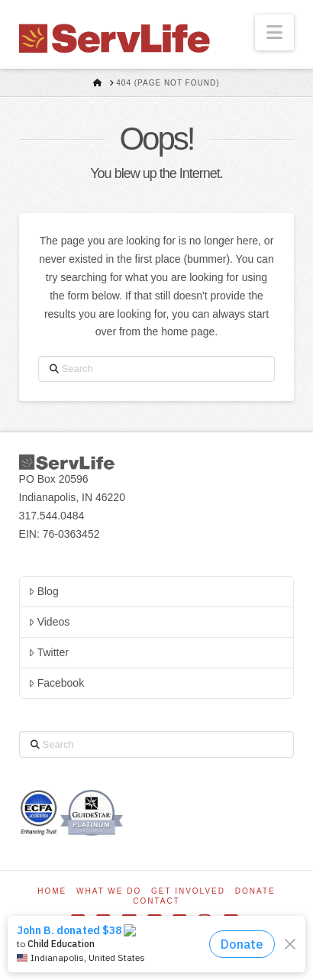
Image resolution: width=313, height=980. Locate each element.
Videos (49, 622)
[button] (274, 32)
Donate (255, 891)
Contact (156, 901)
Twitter (48, 652)
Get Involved (188, 891)
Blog (43, 591)
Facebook (56, 683)
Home (52, 891)
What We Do (109, 891)
